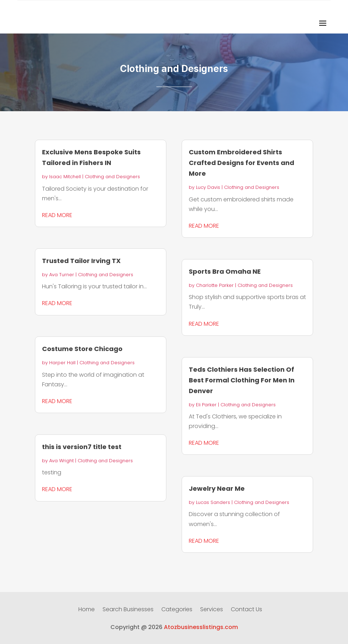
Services (212, 610)
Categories (177, 610)
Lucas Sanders (213, 502)
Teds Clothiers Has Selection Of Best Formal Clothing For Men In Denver (242, 380)
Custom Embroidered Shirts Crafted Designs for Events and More (241, 163)
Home (87, 610)
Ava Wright (61, 461)
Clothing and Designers (112, 177)
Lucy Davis (208, 187)
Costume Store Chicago (82, 349)
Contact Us (246, 610)
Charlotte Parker (215, 285)
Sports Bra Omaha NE (225, 271)
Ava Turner (62, 275)
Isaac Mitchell (65, 177)
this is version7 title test (82, 447)
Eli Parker (206, 405)
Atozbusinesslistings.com (201, 627)
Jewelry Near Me (217, 488)
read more (57, 215)
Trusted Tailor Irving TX (81, 261)
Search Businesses (128, 610)
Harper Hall (62, 363)
